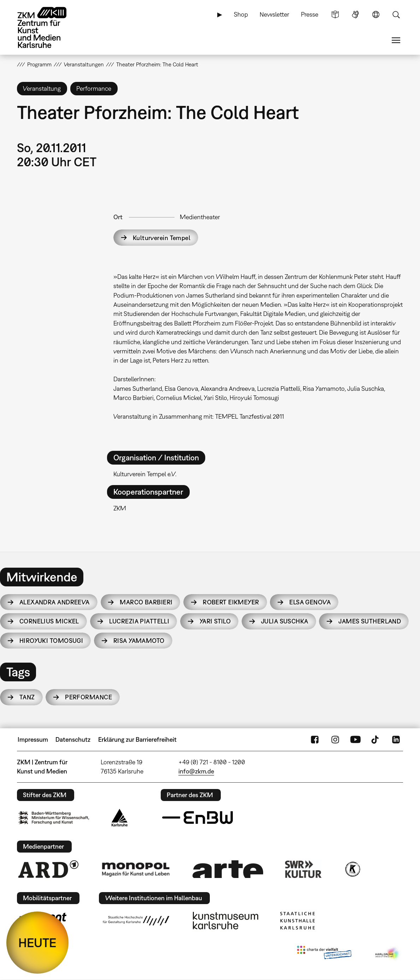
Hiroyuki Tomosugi (51, 641)
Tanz (27, 697)
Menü (396, 40)
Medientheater (200, 217)
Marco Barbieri (146, 602)
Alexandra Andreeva (55, 602)
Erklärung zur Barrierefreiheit (137, 739)
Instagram (335, 740)
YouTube (355, 740)
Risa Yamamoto (139, 641)
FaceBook (315, 740)
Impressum (33, 739)
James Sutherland (370, 621)
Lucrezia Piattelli (139, 621)
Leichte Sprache (335, 14)
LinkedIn (396, 740)
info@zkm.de (196, 771)
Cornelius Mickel (49, 621)
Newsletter (274, 14)
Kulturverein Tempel (162, 238)
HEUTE (37, 943)
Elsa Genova (310, 602)
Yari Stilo (215, 621)
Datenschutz (73, 739)
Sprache (376, 14)
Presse (310, 14)
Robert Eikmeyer (231, 602)
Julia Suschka (285, 621)
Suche (396, 14)
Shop (241, 14)
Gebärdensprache (355, 14)
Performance (88, 697)
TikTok (376, 740)
